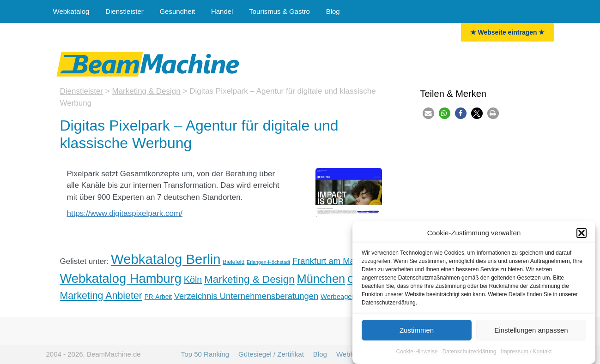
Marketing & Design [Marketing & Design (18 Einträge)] (249, 279)
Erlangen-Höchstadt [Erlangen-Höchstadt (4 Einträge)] (268, 262)
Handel (222, 11)
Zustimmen (417, 333)
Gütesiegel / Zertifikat (271, 354)
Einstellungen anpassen (531, 333)
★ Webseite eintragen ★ (508, 32)
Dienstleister (124, 11)
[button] (582, 236)
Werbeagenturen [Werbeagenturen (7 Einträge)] (346, 297)
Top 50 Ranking (205, 354)
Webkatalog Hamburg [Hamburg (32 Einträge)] (121, 278)
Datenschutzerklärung (470, 355)
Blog (333, 11)
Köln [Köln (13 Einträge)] (193, 280)
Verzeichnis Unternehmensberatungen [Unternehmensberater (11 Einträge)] (246, 296)
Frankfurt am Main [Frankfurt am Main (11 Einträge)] (327, 261)
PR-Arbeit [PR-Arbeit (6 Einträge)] (158, 297)
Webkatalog (71, 11)
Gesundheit (177, 11)
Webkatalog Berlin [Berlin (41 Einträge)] (166, 259)
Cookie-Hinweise (417, 355)
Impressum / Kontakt (526, 355)
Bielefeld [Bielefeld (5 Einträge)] (233, 262)
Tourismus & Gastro (279, 11)
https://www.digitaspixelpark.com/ (125, 213)
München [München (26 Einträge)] (321, 279)
